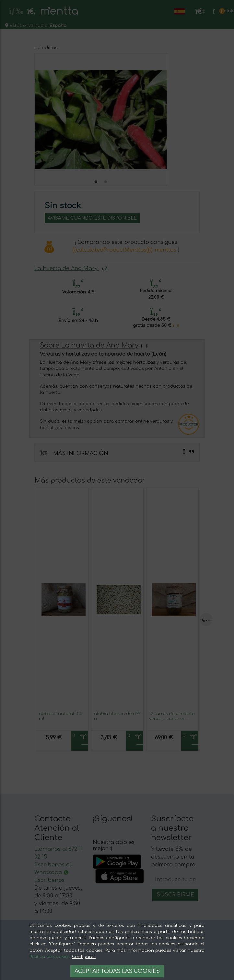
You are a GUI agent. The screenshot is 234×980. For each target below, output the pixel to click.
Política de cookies (50, 957)
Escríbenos (49, 880)
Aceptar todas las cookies (117, 971)
